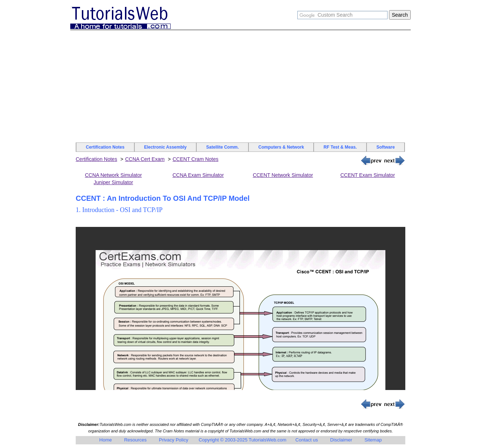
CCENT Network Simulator (283, 175)
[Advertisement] (240, 88)
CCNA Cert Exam (145, 159)
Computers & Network (281, 147)
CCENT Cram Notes (195, 159)
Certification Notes (105, 147)
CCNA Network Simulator (113, 175)
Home (106, 440)
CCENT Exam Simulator (368, 175)
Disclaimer (341, 440)
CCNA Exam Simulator (198, 175)
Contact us (307, 440)
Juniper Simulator (114, 182)
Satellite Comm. (222, 147)
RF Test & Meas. (340, 147)
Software (386, 147)
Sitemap (373, 440)
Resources (135, 440)
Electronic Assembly (166, 147)
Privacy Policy (174, 440)
